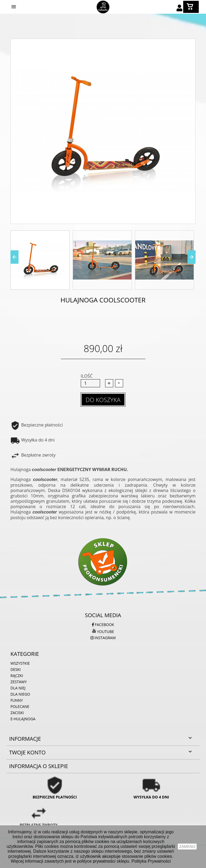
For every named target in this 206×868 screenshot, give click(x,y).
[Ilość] (90, 383)
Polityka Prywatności (151, 861)
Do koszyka (103, 400)
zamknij (187, 847)
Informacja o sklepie (39, 766)
